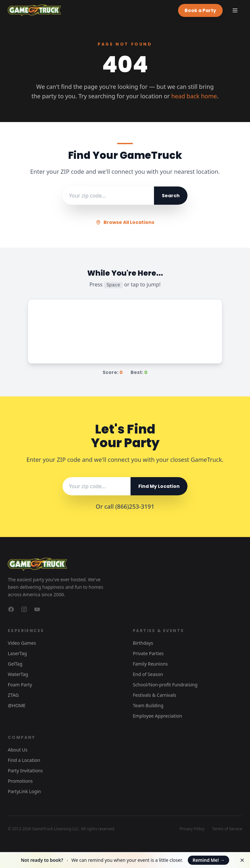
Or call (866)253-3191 (125, 506)
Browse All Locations (125, 222)
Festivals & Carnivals (154, 695)
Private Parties (148, 653)
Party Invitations (25, 771)
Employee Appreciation (157, 716)
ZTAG (13, 695)
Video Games (22, 643)
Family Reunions (150, 664)
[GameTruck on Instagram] (24, 609)
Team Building (148, 705)
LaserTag (17, 653)
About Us (18, 750)
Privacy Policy (192, 829)
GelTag (15, 664)
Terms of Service (227, 829)
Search (171, 196)
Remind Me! (208, 860)
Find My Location (159, 486)
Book (200, 10)
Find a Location (24, 760)
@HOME (17, 705)
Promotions (20, 781)
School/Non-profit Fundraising (165, 685)
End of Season (148, 674)
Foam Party (20, 685)
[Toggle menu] (235, 10)
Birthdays (143, 643)
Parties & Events (158, 631)
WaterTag (18, 674)
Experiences (26, 631)
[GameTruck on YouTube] (37, 609)
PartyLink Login (24, 791)
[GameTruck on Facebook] (11, 609)
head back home (194, 96)
